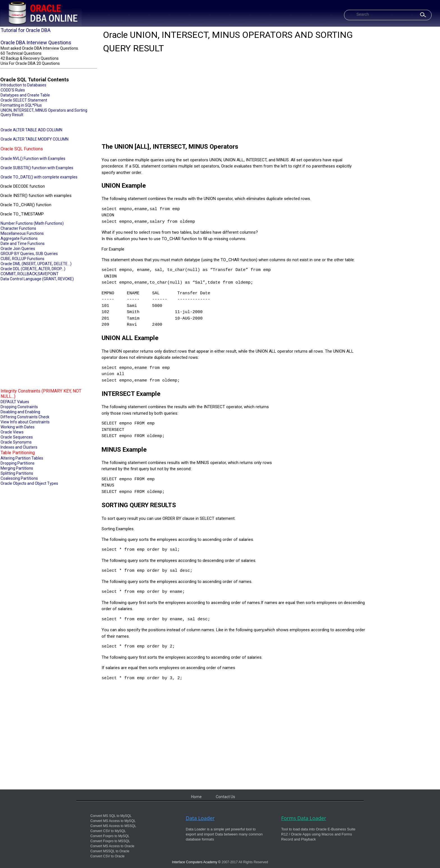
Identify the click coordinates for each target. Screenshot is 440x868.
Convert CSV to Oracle (107, 856)
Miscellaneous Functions (22, 233)
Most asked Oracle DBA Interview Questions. (40, 48)
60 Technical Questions (21, 53)
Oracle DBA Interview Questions (36, 43)
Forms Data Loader (304, 818)
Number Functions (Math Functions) (32, 223)
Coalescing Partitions (19, 478)
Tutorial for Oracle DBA (26, 30)
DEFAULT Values (15, 402)
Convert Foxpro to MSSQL (110, 841)
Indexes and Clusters (19, 447)
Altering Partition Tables (22, 458)
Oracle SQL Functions (22, 149)
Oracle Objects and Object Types (29, 483)
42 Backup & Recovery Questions (30, 58)
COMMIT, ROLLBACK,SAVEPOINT (30, 274)
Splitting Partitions (17, 473)
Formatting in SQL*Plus (21, 105)
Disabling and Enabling (20, 412)
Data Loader (200, 818)
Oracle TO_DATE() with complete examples (39, 177)
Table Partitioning (18, 453)
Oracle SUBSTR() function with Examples (37, 168)
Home (196, 797)
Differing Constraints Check (25, 417)
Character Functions (18, 228)
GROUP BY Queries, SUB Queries (29, 254)
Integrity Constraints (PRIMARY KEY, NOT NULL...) (41, 394)
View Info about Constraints (25, 422)
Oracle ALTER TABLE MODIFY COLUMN (35, 139)
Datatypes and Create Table (25, 95)
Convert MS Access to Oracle (112, 846)
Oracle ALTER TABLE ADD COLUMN (31, 130)
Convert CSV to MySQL (108, 831)
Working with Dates (18, 427)
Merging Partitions (17, 468)
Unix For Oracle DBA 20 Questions (30, 63)
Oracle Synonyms (16, 442)
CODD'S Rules (13, 90)
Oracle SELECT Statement (24, 100)
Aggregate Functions (19, 238)
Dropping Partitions (18, 463)
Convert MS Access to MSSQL (113, 826)
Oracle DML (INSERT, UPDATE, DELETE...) (36, 264)
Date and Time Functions (23, 244)
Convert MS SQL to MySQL (111, 816)
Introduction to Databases (23, 85)
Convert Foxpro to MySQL (110, 836)
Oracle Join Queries (18, 249)
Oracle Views (12, 432)
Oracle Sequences (17, 437)
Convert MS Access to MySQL (113, 821)
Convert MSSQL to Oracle (110, 851)
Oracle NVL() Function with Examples (33, 159)
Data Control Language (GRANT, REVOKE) (37, 279)
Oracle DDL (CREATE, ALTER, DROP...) (33, 269)
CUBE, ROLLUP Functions (22, 259)
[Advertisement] (49, 334)
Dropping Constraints (19, 407)
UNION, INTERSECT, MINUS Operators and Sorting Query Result (44, 112)
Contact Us (225, 797)
